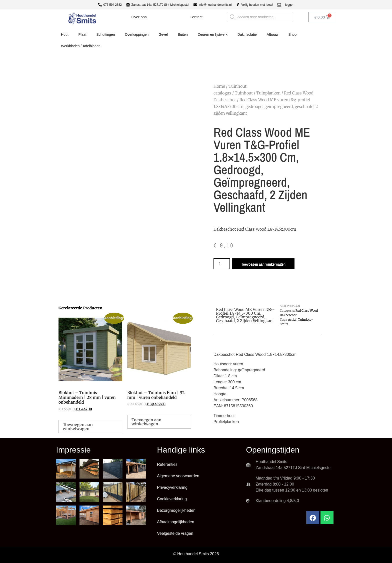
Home (219, 86)
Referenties (167, 464)
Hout (65, 34)
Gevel (163, 34)
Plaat (82, 34)
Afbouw (273, 34)
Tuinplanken (268, 93)
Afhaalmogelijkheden (176, 522)
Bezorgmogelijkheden (176, 510)
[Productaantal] (222, 264)
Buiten (183, 34)
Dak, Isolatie (247, 34)
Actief (292, 319)
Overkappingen (137, 34)
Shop (293, 34)
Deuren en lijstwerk (213, 34)
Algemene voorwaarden (178, 476)
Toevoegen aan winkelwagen (263, 264)
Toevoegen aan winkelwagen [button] (78, 427)
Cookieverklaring (172, 499)
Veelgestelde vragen (175, 533)
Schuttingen (106, 34)
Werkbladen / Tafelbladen (81, 46)
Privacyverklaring (172, 487)
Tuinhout (244, 93)
